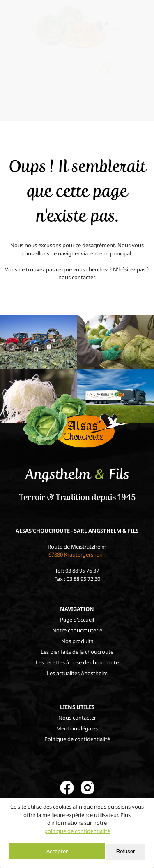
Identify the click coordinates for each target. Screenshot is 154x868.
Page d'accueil (77, 620)
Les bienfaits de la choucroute (77, 652)
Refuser (126, 851)
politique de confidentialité (77, 831)
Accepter (57, 851)
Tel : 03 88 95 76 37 (77, 571)
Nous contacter (77, 718)
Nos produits (77, 641)
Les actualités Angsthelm (77, 673)
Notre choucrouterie (77, 630)
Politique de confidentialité (77, 739)
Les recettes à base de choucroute (77, 662)
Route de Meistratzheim (77, 551)
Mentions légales (77, 728)
